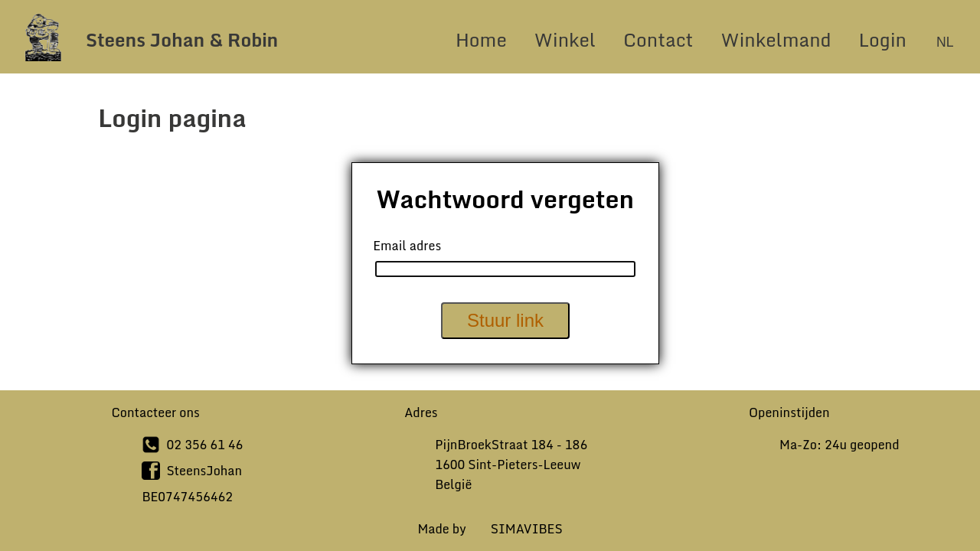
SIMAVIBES (527, 529)
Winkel (565, 39)
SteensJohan (204, 471)
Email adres (407, 246)
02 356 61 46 (204, 445)
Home (481, 39)
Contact (658, 39)
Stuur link (505, 320)
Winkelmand (776, 39)
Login (885, 39)
